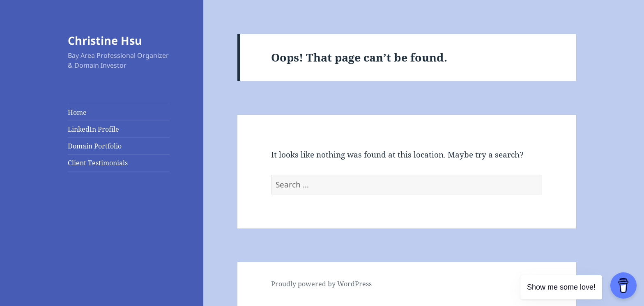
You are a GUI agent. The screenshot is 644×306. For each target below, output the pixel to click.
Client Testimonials (98, 163)
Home (77, 112)
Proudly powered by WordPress (321, 284)
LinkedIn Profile (93, 129)
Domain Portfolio (95, 146)
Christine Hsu (105, 40)
